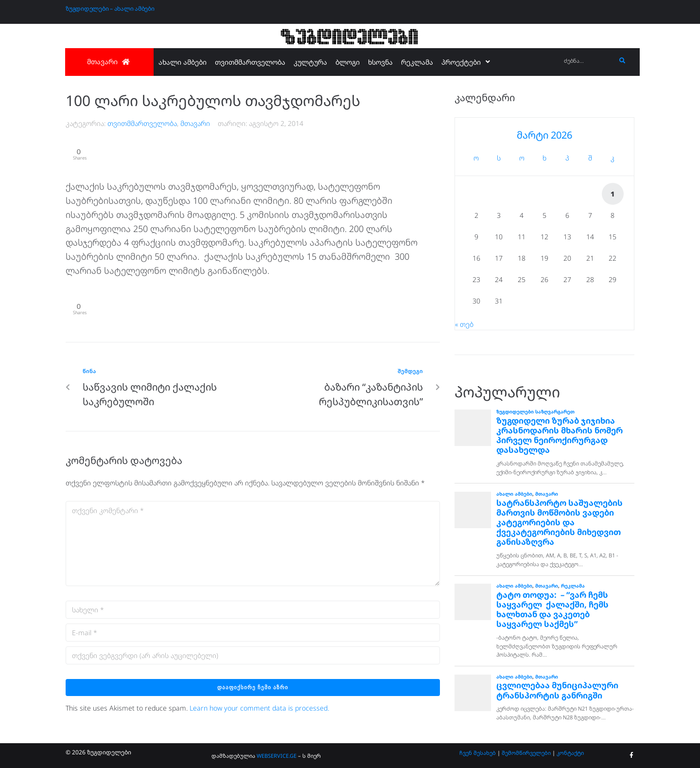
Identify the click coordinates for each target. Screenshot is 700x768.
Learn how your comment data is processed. (259, 711)
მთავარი (195, 123)
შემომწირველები (526, 753)
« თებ (464, 324)
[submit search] (622, 61)
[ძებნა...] (587, 61)
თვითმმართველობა (142, 123)
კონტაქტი (570, 753)
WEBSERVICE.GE (277, 756)
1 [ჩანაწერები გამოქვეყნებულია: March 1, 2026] (612, 194)
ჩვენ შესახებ (478, 753)
